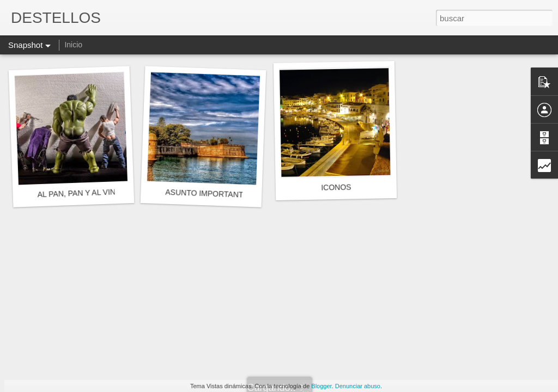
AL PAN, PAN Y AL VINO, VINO (91, 192)
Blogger (321, 386)
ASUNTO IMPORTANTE (207, 194)
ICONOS (336, 188)
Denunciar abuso (358, 386)
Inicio (73, 45)
